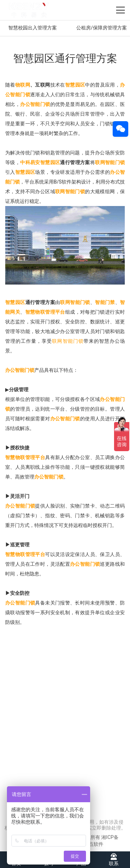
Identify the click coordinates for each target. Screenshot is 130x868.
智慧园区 (75, 85)
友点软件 (94, 844)
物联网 (23, 85)
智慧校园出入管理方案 (33, 28)
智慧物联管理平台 (45, 312)
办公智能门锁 (35, 104)
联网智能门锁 (110, 162)
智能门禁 (105, 302)
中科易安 (30, 162)
